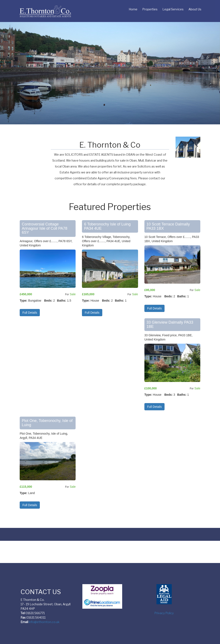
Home (133, 9)
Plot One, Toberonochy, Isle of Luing (47, 423)
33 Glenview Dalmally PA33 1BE (170, 324)
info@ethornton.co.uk (44, 622)
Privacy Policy (164, 613)
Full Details (30, 313)
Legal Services (173, 9)
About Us (195, 9)
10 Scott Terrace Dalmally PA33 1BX (168, 226)
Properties (150, 9)
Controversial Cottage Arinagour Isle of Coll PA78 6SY (45, 228)
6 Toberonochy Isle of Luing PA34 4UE (107, 226)
